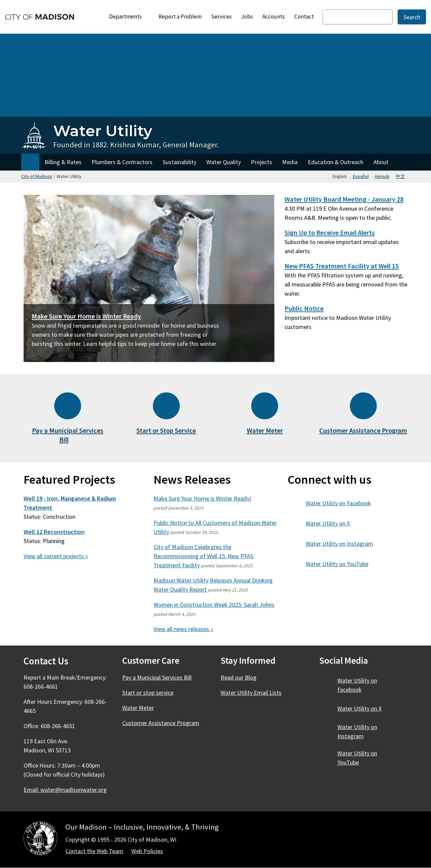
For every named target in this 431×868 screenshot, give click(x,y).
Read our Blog (239, 677)
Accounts (274, 17)
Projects (261, 162)
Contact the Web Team (94, 851)
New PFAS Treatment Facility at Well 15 (342, 266)
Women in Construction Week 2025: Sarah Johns (214, 605)
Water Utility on (342, 503)
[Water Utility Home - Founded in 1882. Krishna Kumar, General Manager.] (120, 135)
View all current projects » (56, 556)
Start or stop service (148, 693)
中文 (400, 176)
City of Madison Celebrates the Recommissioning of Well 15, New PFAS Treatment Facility (203, 556)
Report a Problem (180, 17)
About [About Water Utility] (381, 162)
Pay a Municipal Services (68, 435)
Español (361, 176)
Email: (66, 790)
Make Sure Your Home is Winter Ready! (203, 498)
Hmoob (382, 176)
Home (30, 162)
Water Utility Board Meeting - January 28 (344, 199)
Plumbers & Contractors (122, 162)
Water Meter (265, 430)
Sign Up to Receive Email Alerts (330, 233)
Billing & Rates (63, 162)
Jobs (247, 17)
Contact (304, 17)
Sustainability (179, 162)
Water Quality (224, 162)
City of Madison (37, 176)
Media (290, 162)
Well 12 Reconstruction (54, 532)
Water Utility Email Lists (251, 693)
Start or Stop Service (166, 430)
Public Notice (304, 308)
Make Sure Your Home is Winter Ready (86, 316)
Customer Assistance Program (363, 430)
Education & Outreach (336, 162)
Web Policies (147, 851)
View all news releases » (183, 629)
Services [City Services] (221, 17)
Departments (128, 18)
